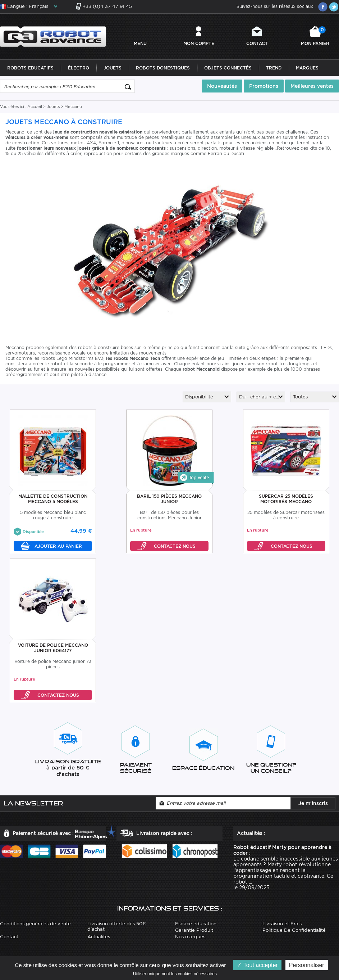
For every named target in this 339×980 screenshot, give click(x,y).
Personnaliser (307, 965)
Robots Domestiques (163, 68)
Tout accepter (257, 965)
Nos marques (190, 937)
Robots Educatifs (30, 68)
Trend (274, 68)
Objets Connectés (228, 68)
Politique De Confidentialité (294, 930)
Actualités (99, 937)
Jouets (113, 68)
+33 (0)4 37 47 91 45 (107, 6)
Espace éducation (196, 924)
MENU (140, 43)
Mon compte (199, 43)
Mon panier (315, 36)
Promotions (264, 86)
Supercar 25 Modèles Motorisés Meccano (286, 499)
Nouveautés (222, 86)
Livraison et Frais (282, 924)
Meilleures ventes (312, 86)
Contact (257, 43)
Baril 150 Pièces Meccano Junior (169, 499)
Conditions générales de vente (35, 924)
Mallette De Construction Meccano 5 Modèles (53, 499)
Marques (307, 68)
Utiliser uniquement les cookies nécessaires (175, 974)
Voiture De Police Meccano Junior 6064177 (53, 648)
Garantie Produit (194, 930)
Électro (79, 68)
